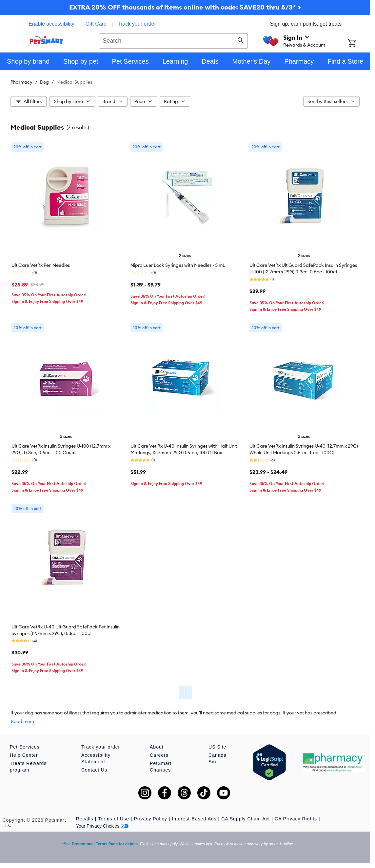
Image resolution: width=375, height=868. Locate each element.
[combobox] (173, 40)
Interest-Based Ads (194, 819)
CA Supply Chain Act (246, 819)
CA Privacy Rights (296, 819)
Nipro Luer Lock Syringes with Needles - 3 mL (178, 265)
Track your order (137, 24)
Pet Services (25, 747)
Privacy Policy (150, 819)
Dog (44, 82)
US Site (217, 747)
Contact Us (94, 770)
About (157, 747)
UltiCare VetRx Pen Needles (41, 265)
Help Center (24, 755)
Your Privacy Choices (102, 826)
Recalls (85, 819)
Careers (159, 755)
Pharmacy (21, 82)
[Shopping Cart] (359, 44)
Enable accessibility (51, 24)
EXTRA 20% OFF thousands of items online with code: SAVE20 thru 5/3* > (185, 7)
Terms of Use (113, 819)
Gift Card (96, 24)
